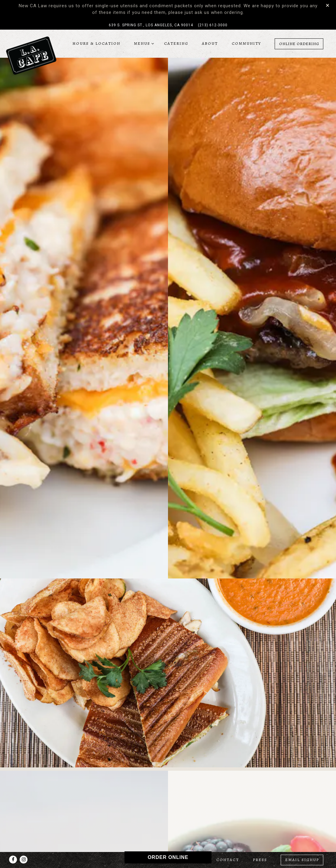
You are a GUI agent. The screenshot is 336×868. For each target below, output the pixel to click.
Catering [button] (176, 43)
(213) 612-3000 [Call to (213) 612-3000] (213, 25)
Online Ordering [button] (299, 44)
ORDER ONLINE (168, 857)
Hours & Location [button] (96, 43)
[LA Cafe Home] (31, 55)
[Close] (328, 5)
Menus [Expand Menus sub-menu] (143, 43)
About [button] (210, 43)
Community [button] (246, 43)
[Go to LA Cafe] (151, 25)
